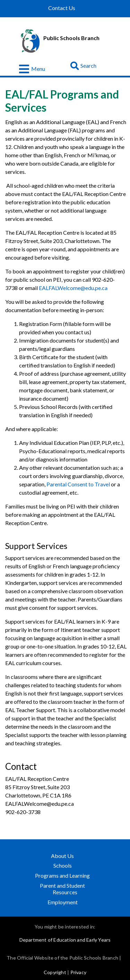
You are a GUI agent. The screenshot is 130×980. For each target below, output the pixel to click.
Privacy (78, 972)
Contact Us (62, 8)
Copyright (55, 972)
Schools (63, 865)
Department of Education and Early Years (65, 940)
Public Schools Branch (71, 38)
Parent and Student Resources (62, 889)
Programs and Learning (63, 875)
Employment (63, 902)
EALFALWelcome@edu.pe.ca (73, 288)
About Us (62, 856)
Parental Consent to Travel (79, 484)
